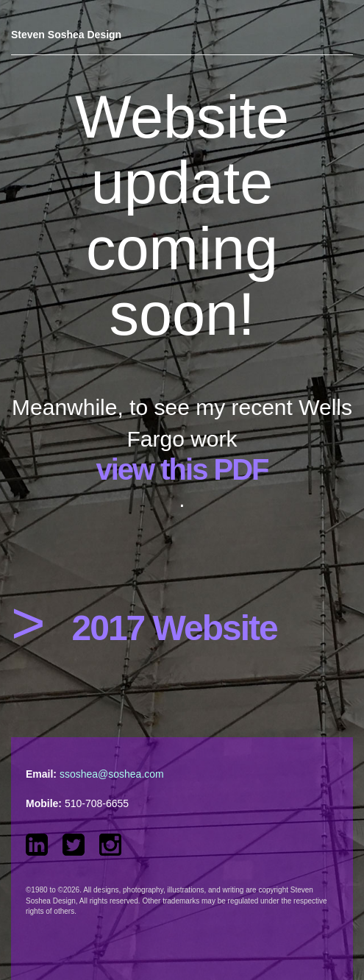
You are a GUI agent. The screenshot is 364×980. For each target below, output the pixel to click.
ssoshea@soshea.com (112, 774)
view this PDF (182, 469)
